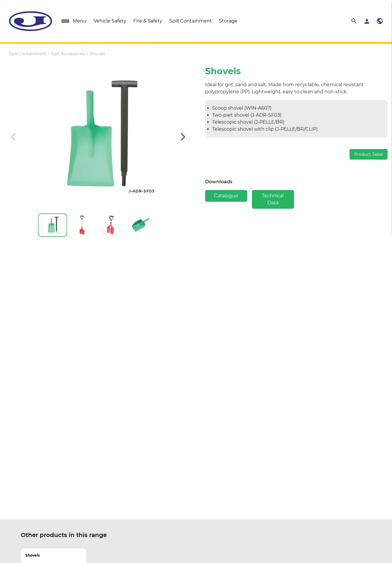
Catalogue (229, 196)
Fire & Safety (148, 21)
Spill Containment (191, 21)
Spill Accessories (68, 54)
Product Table (372, 154)
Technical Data (276, 199)
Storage (228, 21)
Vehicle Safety (110, 21)
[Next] (179, 137)
